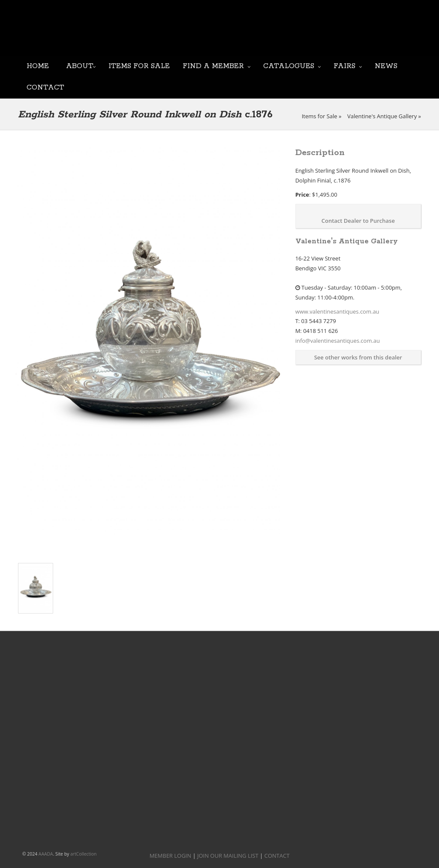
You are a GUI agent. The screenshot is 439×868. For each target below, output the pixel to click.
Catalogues (289, 65)
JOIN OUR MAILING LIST (211, 34)
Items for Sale (139, 65)
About (80, 65)
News (386, 65)
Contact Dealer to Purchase (358, 221)
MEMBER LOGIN (170, 856)
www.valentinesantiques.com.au (337, 311)
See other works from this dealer (358, 357)
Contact (45, 87)
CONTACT (277, 856)
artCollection (84, 854)
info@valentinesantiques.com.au (338, 341)
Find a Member (213, 65)
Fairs (344, 65)
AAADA (46, 854)
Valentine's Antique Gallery (382, 116)
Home (38, 65)
